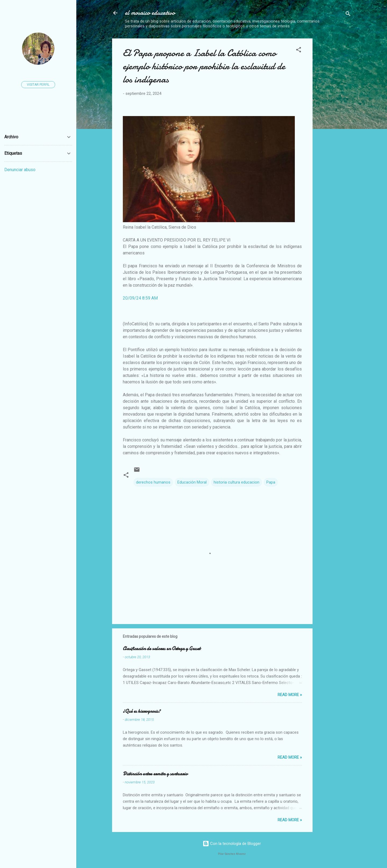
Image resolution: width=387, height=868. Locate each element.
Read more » (290, 695)
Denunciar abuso (20, 170)
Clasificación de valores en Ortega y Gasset (162, 649)
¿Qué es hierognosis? (142, 711)
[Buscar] (348, 15)
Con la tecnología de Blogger (232, 844)
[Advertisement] (352, 119)
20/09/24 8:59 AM (140, 298)
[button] (299, 51)
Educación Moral (192, 482)
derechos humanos (153, 482)
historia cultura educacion (236, 482)
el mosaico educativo (150, 13)
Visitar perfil (38, 85)
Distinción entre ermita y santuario (155, 774)
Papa (271, 482)
